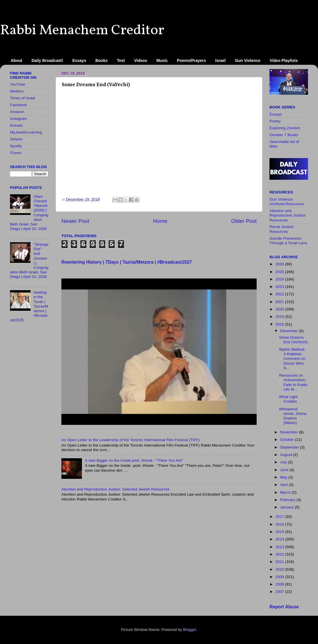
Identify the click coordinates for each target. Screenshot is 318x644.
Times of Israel (23, 98)
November (289, 432)
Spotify (16, 146)
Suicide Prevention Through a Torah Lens (288, 241)
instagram (18, 119)
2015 (280, 532)
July (284, 462)
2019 (280, 317)
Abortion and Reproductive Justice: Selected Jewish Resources (115, 489)
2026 (280, 264)
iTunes (16, 153)
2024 (280, 279)
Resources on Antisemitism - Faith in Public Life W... (293, 382)
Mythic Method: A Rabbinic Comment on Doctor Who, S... (292, 359)
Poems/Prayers (191, 60)
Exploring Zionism (285, 128)
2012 (280, 554)
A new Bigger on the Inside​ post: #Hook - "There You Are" (134, 460)
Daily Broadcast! (47, 60)
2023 (280, 287)
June (285, 470)
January (287, 507)
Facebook (18, 105)
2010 (280, 569)
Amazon (17, 112)
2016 (280, 524)
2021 (280, 302)
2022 (280, 294)
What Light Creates (288, 399)
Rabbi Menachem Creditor (82, 31)
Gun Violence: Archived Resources (287, 202)
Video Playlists (284, 60)
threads (16, 125)
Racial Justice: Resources (282, 229)
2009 (280, 577)
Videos (141, 60)
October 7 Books (284, 135)
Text (121, 60)
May (284, 477)
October (287, 440)
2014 (280, 539)
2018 (280, 324)
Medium (17, 91)
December (289, 331)
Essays (79, 60)
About (17, 60)
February (288, 500)
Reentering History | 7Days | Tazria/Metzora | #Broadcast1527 (127, 262)
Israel (221, 60)
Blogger (190, 630)
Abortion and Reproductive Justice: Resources (288, 215)
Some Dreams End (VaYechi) (293, 340)
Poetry (275, 121)
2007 (280, 592)
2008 (280, 584)
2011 (280, 562)
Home (160, 221)
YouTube (18, 84)
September (290, 447)
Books (101, 60)
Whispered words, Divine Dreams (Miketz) (293, 416)
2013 (280, 547)
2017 (280, 517)
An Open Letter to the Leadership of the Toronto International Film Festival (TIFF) (131, 440)
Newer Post (75, 221)
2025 (280, 272)
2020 (280, 309)
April (284, 485)
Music (162, 60)
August (287, 455)
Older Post (244, 221)
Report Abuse (284, 607)
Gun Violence (248, 60)
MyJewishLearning (26, 132)
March (286, 492)
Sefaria (16, 139)
